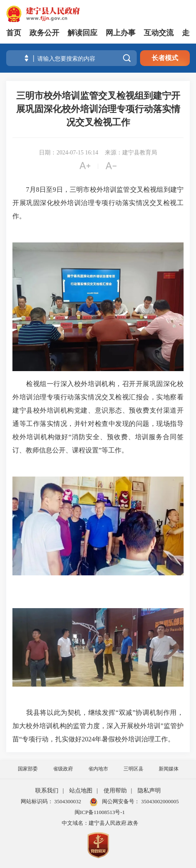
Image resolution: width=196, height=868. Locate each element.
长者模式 (165, 58)
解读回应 (82, 33)
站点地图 (81, 791)
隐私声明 (149, 791)
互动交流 (159, 33)
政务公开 (44, 33)
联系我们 (47, 791)
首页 (14, 33)
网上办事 (121, 33)
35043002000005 (159, 801)
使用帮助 (115, 791)
